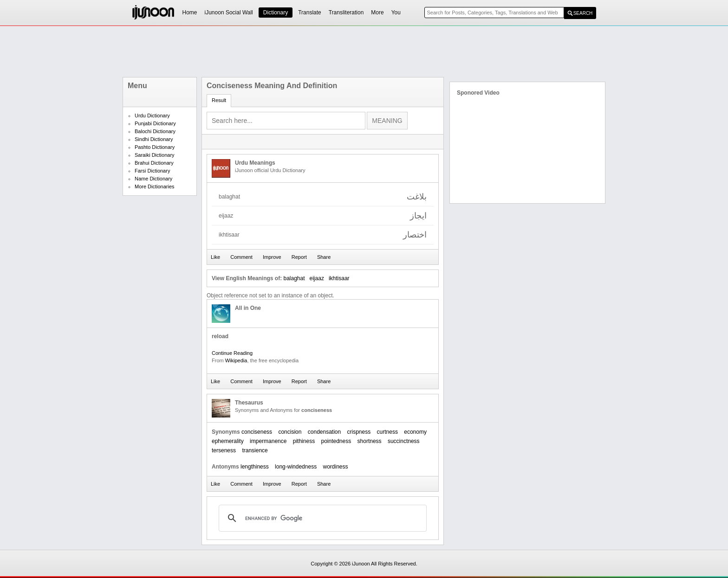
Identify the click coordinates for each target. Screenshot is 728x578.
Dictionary (276, 13)
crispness (359, 432)
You (396, 13)
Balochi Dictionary (155, 131)
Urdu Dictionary (152, 116)
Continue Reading (232, 353)
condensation (324, 432)
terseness (224, 450)
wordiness (335, 467)
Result (219, 100)
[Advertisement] (364, 51)
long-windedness (296, 467)
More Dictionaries (155, 186)
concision (290, 432)
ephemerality (228, 441)
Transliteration (346, 13)
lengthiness (255, 467)
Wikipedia (236, 360)
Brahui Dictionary (154, 163)
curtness (387, 432)
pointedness (336, 441)
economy (415, 432)
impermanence (268, 441)
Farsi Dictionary (152, 171)
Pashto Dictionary (155, 147)
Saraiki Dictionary (155, 155)
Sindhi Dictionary (154, 139)
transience (255, 450)
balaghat (294, 278)
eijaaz (317, 278)
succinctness (404, 441)
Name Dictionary (153, 179)
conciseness (257, 432)
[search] (321, 518)
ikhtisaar (339, 278)
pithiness (304, 441)
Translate (310, 13)
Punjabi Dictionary (155, 123)
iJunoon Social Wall (229, 13)
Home (190, 13)
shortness (370, 441)
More (377, 13)
